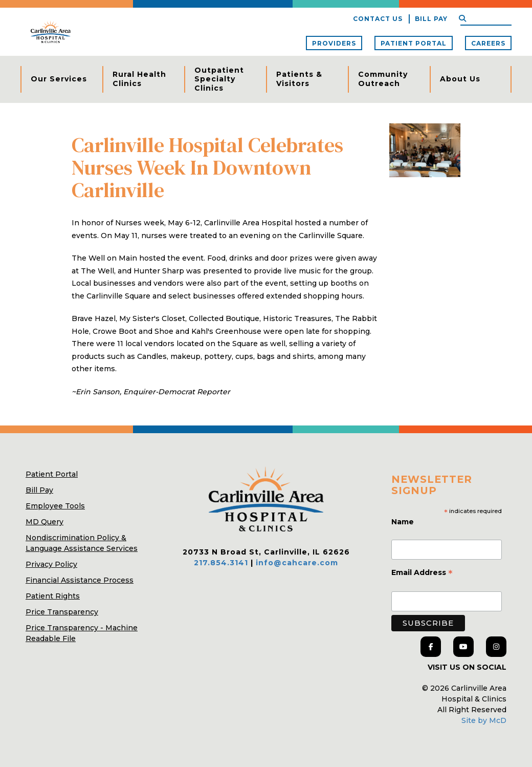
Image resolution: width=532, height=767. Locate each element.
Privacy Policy (51, 564)
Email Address (422, 573)
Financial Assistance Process (80, 580)
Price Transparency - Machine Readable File (82, 633)
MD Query (45, 522)
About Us (460, 79)
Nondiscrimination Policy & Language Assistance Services (82, 543)
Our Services (59, 79)
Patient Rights (53, 596)
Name (404, 522)
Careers (488, 43)
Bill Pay (431, 19)
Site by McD (484, 720)
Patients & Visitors (299, 79)
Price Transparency (62, 612)
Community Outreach (383, 79)
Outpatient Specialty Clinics (219, 79)
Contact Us (378, 19)
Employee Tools (55, 506)
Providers (334, 43)
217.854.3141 (221, 563)
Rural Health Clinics (139, 79)
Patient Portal (414, 43)
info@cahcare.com (297, 563)
